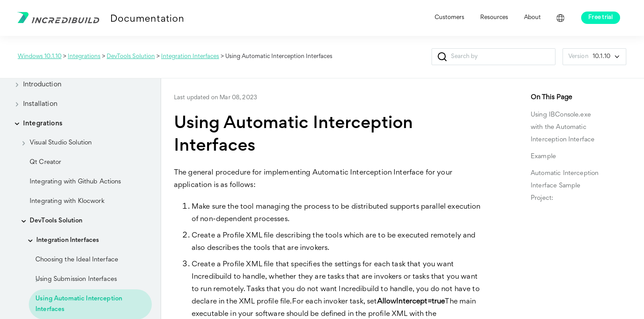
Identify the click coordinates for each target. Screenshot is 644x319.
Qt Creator (46, 162)
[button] (442, 57)
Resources (494, 18)
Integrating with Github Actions (75, 182)
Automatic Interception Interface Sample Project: (565, 186)
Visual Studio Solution (54, 143)
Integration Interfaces (190, 57)
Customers (449, 18)
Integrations (84, 57)
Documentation (147, 19)
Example (543, 157)
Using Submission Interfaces (73, 280)
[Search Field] (494, 57)
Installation (33, 104)
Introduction (35, 85)
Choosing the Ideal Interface (77, 260)
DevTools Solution (131, 57)
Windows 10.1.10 (40, 57)
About (532, 18)
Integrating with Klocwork (67, 201)
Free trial (601, 18)
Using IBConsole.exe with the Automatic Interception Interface (563, 127)
